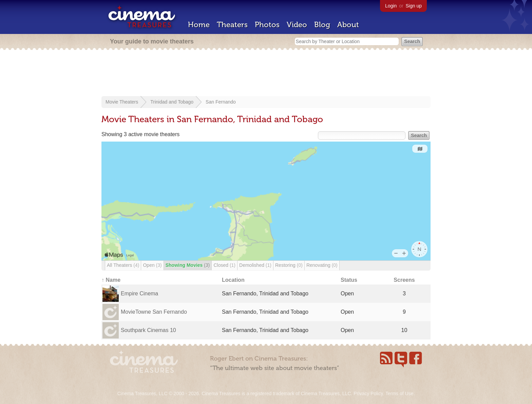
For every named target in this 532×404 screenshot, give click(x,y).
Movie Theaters (122, 102)
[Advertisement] (266, 74)
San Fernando (221, 102)
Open (152, 265)
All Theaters (123, 265)
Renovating (322, 265)
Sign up (414, 6)
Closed (224, 265)
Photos (267, 25)
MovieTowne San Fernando (154, 312)
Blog (322, 25)
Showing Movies (188, 265)
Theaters (232, 25)
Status (349, 280)
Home (199, 25)
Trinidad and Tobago (172, 102)
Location (233, 280)
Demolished (255, 265)
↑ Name (111, 280)
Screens (404, 280)
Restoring (289, 265)
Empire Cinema (139, 293)
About (348, 25)
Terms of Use (399, 393)
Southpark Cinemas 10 (148, 330)
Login (391, 6)
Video (297, 25)
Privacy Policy (368, 393)
